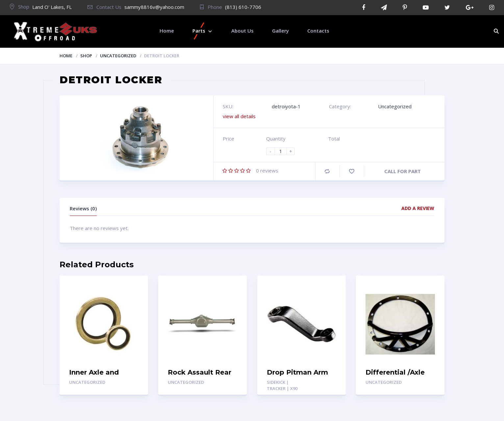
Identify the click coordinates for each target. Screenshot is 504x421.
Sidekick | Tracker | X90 (282, 385)
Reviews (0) (83, 208)
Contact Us (104, 7)
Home (66, 56)
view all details (239, 116)
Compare (327, 171)
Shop (86, 56)
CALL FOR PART (403, 171)
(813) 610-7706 (243, 7)
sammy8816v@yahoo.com (154, 7)
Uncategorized (118, 56)
